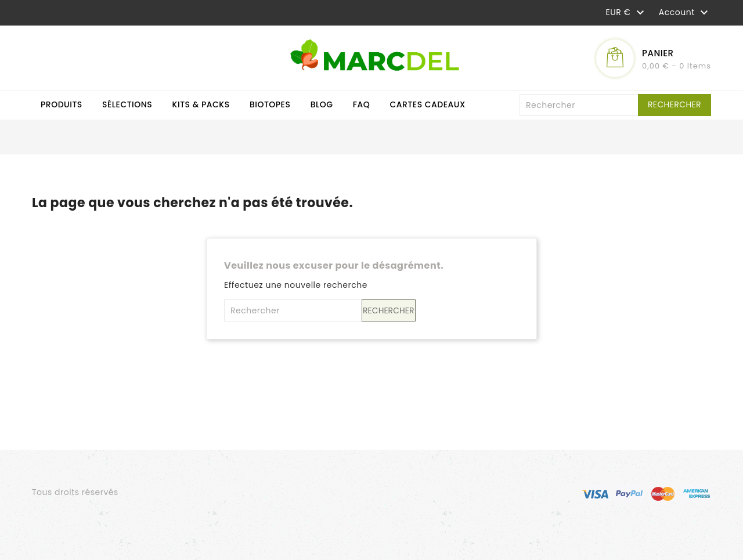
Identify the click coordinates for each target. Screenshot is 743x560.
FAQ (362, 104)
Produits (62, 104)
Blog (322, 104)
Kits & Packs (201, 104)
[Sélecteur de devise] (627, 12)
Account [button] (685, 13)
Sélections (127, 104)
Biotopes (270, 104)
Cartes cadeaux (428, 104)
